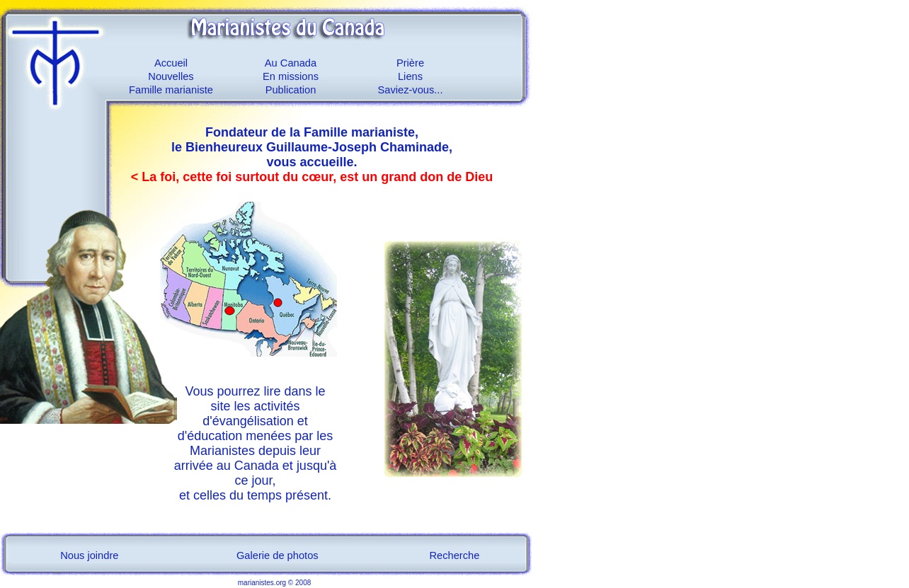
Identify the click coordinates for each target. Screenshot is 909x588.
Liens (410, 76)
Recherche (455, 555)
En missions (291, 76)
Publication (291, 90)
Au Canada (291, 63)
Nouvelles (171, 76)
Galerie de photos (278, 555)
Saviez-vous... (410, 90)
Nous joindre (89, 555)
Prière (410, 63)
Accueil (171, 63)
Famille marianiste (171, 90)
